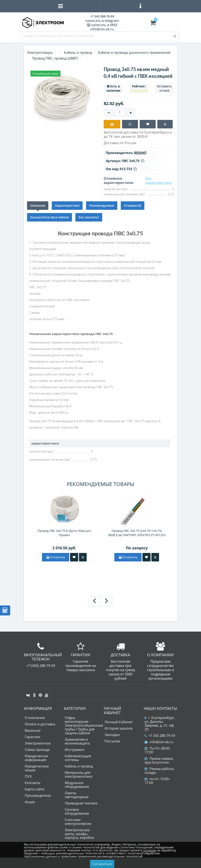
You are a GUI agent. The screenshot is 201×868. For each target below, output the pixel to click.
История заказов (118, 728)
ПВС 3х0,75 (133, 161)
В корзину (56, 557)
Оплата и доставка (40, 724)
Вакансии (33, 730)
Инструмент (75, 750)
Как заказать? (89, 217)
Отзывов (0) (133, 205)
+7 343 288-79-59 (160, 736)
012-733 (128, 169)
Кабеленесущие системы (78, 758)
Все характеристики (159, 180)
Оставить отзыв (164, 88)
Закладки (112, 735)
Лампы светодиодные (77, 795)
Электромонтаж (38, 743)
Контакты (32, 783)
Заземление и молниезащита (77, 741)
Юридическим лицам (37, 768)
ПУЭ (28, 776)
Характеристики (67, 205)
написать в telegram (102, 21)
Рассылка (112, 741)
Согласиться (102, 864)
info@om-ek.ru (102, 29)
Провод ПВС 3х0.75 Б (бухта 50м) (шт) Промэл (64, 533)
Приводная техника (81, 803)
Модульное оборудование (77, 785)
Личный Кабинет (119, 722)
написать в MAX (104, 25)
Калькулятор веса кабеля (50, 217)
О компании (35, 718)
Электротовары (40, 53)
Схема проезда (37, 750)
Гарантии (32, 737)
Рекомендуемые (102, 205)
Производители (38, 796)
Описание (38, 205)
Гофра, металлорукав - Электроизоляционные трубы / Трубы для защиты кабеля (84, 725)
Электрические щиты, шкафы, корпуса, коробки (79, 834)
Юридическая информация (36, 758)
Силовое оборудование (77, 811)
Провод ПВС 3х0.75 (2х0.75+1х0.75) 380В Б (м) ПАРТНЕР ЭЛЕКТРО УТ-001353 (137, 533)
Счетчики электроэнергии (78, 822)
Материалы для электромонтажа (79, 774)
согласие (149, 850)
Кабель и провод (79, 766)
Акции (30, 802)
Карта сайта (34, 789)
